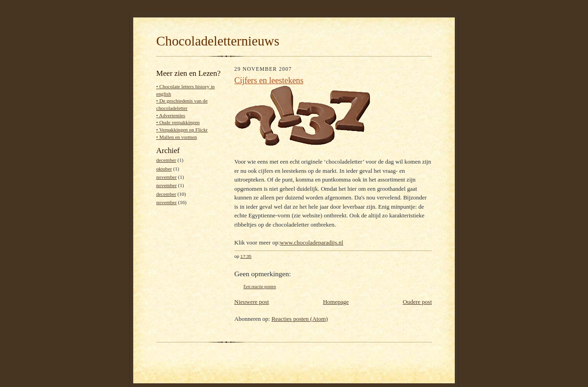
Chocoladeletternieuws (218, 41)
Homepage (336, 302)
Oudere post (417, 302)
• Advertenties (171, 115)
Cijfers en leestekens (269, 80)
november (167, 177)
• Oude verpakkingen (178, 122)
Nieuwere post (252, 302)
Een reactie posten (260, 287)
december (166, 160)
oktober (164, 169)
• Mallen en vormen (177, 137)
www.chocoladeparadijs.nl (311, 242)
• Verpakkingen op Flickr (182, 130)
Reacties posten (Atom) (300, 319)
